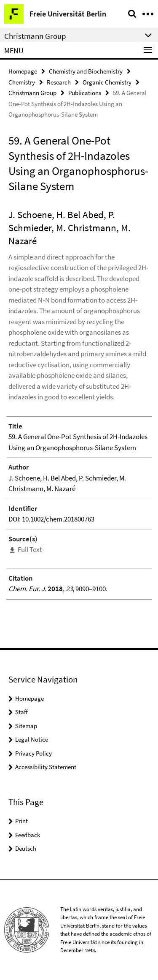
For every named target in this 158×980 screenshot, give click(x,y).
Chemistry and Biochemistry (86, 71)
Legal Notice (32, 739)
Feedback (28, 835)
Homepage (23, 71)
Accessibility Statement (46, 767)
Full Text (30, 549)
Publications (85, 93)
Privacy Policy (33, 753)
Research (59, 82)
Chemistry (22, 82)
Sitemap (26, 726)
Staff (21, 712)
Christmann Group (32, 93)
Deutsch (26, 848)
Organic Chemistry (107, 82)
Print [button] (21, 821)
